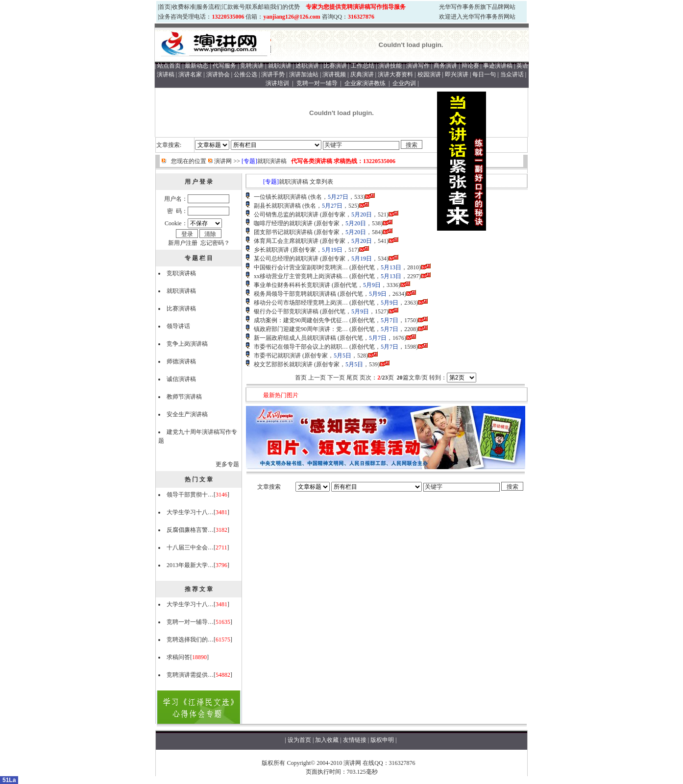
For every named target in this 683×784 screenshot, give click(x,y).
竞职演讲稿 (181, 273)
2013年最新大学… (190, 565)
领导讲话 (178, 326)
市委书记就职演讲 (277, 356)
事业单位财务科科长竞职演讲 (292, 285)
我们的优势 (285, 7)
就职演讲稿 (272, 161)
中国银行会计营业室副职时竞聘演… (301, 267)
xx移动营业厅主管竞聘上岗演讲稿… (301, 276)
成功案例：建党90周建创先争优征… (301, 320)
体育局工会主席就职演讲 (286, 241)
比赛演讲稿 (181, 309)
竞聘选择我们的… (190, 640)
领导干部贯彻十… (190, 495)
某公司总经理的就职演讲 (286, 259)
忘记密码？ (215, 243)
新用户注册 (183, 243)
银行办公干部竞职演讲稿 (286, 311)
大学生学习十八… (190, 512)
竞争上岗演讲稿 (187, 344)
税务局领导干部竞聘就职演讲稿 (295, 294)
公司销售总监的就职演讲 (286, 214)
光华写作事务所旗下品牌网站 (477, 7)
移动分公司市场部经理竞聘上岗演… (301, 303)
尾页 (352, 378)
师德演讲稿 (181, 361)
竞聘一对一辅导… (190, 622)
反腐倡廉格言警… (190, 530)
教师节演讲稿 (184, 397)
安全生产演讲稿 (187, 414)
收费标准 (184, 7)
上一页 (317, 378)
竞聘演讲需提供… (190, 675)
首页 (165, 7)
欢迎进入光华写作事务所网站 (477, 17)
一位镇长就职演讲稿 (280, 197)
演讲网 (223, 161)
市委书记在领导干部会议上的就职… (301, 347)
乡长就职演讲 (271, 250)
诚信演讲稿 (181, 379)
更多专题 (227, 464)
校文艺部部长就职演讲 (283, 364)
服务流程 (208, 7)
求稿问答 (178, 657)
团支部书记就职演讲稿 (283, 232)
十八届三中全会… (190, 547)
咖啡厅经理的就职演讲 (283, 223)
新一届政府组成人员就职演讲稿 (295, 338)
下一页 (336, 378)
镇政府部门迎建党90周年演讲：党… (301, 329)
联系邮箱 (258, 7)
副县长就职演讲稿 (277, 206)
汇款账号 (233, 7)
